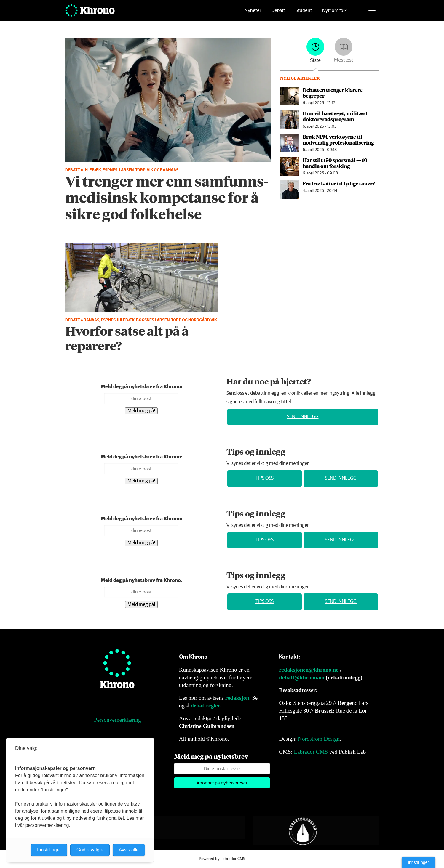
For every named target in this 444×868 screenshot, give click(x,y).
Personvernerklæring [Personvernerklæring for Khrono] (117, 720)
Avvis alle (129, 850)
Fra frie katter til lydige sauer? (339, 183)
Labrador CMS (311, 752)
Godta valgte (90, 850)
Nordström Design (319, 739)
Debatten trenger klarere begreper (333, 93)
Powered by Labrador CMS (222, 859)
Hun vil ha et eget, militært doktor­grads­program (335, 116)
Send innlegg (303, 417)
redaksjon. (238, 698)
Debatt (278, 13)
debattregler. (206, 706)
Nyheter (253, 13)
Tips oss (265, 478)
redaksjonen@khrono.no (309, 670)
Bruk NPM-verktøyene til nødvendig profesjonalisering (338, 139)
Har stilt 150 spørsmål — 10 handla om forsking (335, 163)
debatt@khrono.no (302, 677)
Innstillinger (418, 862)
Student (304, 13)
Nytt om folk (334, 13)
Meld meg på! (141, 411)
